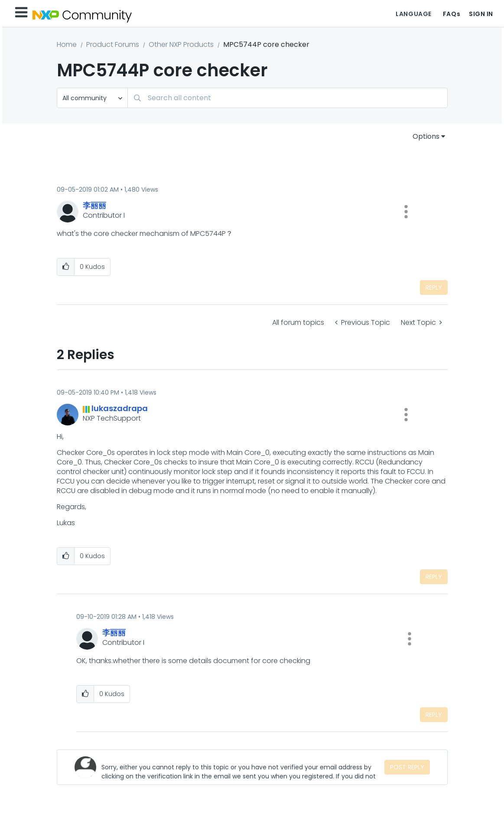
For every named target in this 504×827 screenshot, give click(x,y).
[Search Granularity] (92, 98)
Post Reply (407, 767)
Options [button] (426, 136)
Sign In (481, 14)
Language (413, 14)
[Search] (288, 98)
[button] (406, 212)
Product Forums (113, 44)
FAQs (452, 14)
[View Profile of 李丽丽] (94, 205)
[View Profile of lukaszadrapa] (120, 408)
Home (67, 44)
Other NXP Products (181, 44)
